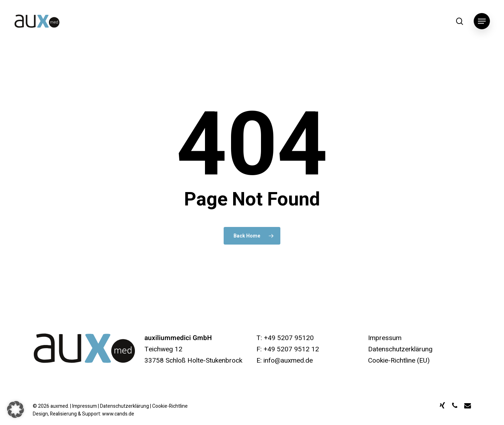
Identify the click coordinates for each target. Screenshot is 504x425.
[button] (482, 21)
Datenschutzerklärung (400, 349)
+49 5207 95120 (289, 338)
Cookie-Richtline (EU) (399, 361)
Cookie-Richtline (170, 406)
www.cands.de (118, 414)
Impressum (385, 338)
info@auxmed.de (288, 361)
